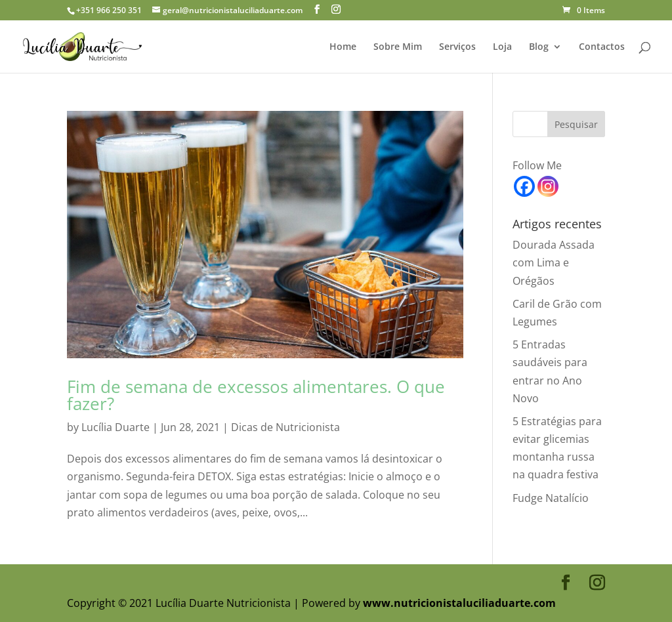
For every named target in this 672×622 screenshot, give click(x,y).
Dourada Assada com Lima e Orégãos (554, 262)
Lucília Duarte (115, 427)
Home (343, 47)
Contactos (602, 47)
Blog (539, 47)
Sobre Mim (398, 47)
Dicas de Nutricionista (285, 427)
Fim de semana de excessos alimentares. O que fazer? (256, 395)
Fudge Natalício (551, 498)
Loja (502, 47)
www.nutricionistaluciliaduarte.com (459, 603)
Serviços (457, 47)
